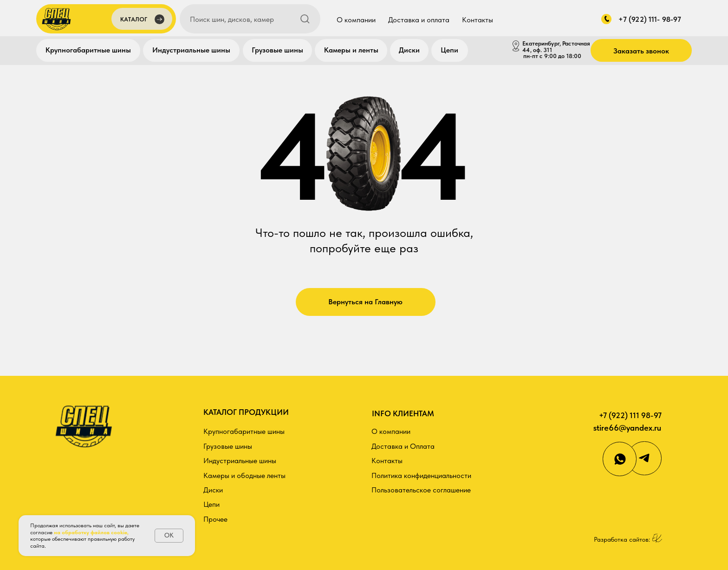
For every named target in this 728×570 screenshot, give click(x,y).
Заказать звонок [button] (641, 51)
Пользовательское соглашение (421, 490)
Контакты (478, 20)
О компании (356, 20)
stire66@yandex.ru (627, 428)
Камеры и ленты (351, 50)
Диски (409, 50)
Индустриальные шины (191, 50)
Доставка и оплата (419, 20)
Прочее (215, 519)
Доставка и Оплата (403, 446)
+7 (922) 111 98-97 (630, 415)
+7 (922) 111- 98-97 (650, 19)
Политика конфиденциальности (421, 475)
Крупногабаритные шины (88, 50)
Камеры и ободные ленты (244, 475)
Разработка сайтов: (622, 539)
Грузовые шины (277, 50)
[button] (141, 20)
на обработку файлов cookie (91, 532)
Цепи (449, 50)
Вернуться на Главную (365, 302)
